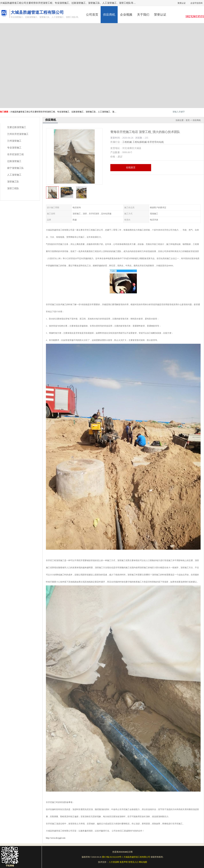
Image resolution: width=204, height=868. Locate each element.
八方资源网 (114, 862)
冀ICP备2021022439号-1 (113, 857)
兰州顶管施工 (14, 141)
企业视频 (126, 15)
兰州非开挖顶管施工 (18, 134)
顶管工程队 (13, 188)
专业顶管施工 (14, 148)
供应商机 (109, 15)
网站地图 (143, 862)
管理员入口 (133, 862)
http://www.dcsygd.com (56, 838)
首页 (188, 120)
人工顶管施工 (14, 175)
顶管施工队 (13, 182)
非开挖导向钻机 (156, 142)
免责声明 (124, 862)
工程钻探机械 (140, 142)
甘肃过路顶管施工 (17, 127)
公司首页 (92, 15)
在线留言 (131, 168)
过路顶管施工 (14, 161)
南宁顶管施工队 (15, 168)
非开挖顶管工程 (15, 154)
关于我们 (143, 15)
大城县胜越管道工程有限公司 (137, 857)
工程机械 (127, 142)
